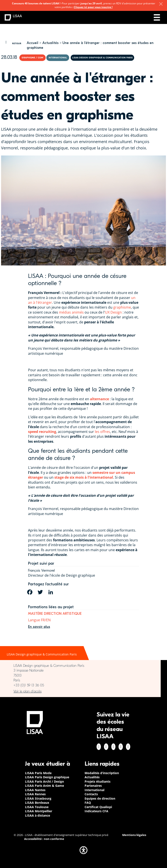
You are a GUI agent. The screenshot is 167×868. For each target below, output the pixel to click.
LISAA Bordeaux (37, 803)
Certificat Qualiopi (98, 807)
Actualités (50, 43)
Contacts (91, 794)
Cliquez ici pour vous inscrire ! (93, 7)
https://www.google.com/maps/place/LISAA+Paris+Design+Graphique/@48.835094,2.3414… (80, 691)
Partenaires (93, 786)
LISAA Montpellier (39, 811)
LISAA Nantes (35, 790)
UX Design (113, 312)
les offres (102, 432)
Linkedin (114, 747)
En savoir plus (39, 627)
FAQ (88, 803)
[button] (83, 850)
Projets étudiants (98, 781)
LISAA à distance (38, 815)
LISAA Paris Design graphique (47, 777)
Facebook (99, 747)
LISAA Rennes (35, 794)
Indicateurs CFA (96, 811)
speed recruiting (42, 432)
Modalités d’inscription (102, 773)
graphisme (122, 307)
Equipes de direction (100, 798)
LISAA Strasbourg (38, 798)
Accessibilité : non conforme (44, 839)
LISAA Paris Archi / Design (44, 781)
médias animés (71, 312)
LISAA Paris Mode (38, 773)
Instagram (106, 747)
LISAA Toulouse (37, 807)
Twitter (121, 747)
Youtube (128, 747)
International (94, 790)
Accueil (33, 43)
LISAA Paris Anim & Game (44, 786)
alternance (99, 399)
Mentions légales (134, 835)
